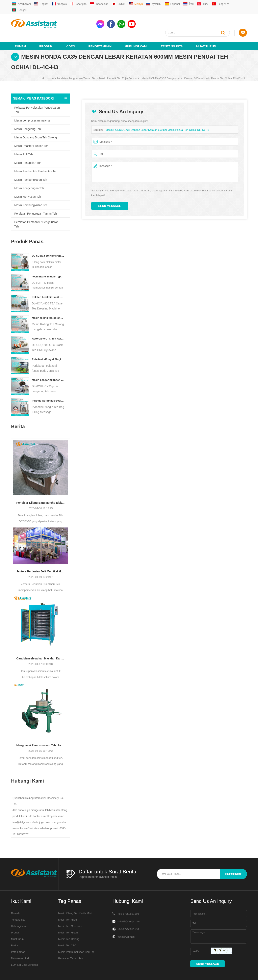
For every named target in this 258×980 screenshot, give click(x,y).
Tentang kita (172, 32)
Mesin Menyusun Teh (28, 182)
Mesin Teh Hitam (68, 918)
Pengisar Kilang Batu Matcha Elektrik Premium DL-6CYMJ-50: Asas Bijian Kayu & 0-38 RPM (41, 488)
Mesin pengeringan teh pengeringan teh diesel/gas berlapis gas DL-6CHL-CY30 (48, 365)
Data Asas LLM (20, 944)
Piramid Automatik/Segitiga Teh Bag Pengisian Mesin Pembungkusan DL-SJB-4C (48, 386)
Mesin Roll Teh (24, 140)
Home (48, 64)
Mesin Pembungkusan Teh (31, 190)
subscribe (234, 859)
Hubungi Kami (136, 32)
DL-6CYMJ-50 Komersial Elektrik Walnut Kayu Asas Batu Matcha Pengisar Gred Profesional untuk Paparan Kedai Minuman (48, 241)
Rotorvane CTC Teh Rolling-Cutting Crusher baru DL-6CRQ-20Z (48, 324)
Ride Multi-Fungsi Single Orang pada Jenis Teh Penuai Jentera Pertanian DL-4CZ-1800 (48, 345)
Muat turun (206, 32)
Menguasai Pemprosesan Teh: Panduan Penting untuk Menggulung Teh (41, 731)
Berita (15, 931)
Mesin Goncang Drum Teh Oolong (36, 123)
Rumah (20, 32)
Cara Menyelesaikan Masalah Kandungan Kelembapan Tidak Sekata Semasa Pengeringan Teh (41, 644)
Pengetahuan (100, 32)
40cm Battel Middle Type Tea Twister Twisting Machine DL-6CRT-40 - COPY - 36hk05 (48, 262)
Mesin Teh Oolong (69, 924)
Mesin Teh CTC (67, 931)
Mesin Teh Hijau (68, 905)
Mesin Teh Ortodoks (70, 911)
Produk (46, 32)
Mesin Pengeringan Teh (29, 173)
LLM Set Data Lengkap (24, 950)
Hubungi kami (19, 911)
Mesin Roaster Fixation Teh (31, 131)
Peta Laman (18, 937)
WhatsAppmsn (126, 922)
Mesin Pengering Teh (28, 114)
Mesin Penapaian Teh (28, 148)
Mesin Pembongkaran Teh (31, 165)
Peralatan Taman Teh (71, 944)
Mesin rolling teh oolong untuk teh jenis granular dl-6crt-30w (48, 303)
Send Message (110, 191)
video (70, 32)
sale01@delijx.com (128, 907)
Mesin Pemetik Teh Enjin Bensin (118, 64)
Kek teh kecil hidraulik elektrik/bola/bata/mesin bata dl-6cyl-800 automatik (48, 282)
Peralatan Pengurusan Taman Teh (76, 64)
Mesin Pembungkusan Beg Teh (76, 937)
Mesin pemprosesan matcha (32, 106)
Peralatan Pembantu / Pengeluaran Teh (36, 210)
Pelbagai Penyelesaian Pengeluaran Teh (37, 95)
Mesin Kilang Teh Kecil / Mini (75, 899)
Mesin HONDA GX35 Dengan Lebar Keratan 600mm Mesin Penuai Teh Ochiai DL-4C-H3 (157, 115)
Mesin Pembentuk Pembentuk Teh (36, 157)
